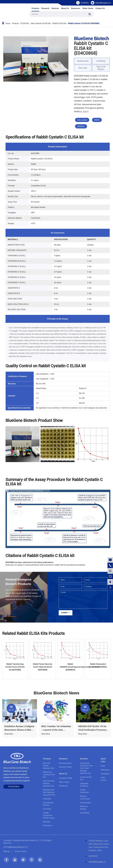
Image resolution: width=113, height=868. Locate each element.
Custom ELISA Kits (86, 778)
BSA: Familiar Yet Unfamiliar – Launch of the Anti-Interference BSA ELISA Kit (56, 728)
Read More (9, 734)
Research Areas (65, 763)
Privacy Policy (21, 851)
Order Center (88, 8)
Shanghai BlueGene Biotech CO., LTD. (28, 840)
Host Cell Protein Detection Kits (48, 766)
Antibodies (47, 799)
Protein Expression (84, 791)
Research (45, 8)
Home (8, 23)
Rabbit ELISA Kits (59, 23)
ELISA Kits (25, 23)
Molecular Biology (84, 808)
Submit (66, 613)
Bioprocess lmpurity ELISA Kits (49, 775)
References (105, 770)
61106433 (85, 3)
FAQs (103, 766)
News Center (64, 782)
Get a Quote (82, 120)
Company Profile (66, 778)
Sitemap (7, 851)
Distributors (64, 786)
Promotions (47, 826)
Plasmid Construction (85, 797)
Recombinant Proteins (48, 804)
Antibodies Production (84, 785)
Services (55, 8)
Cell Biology (101, 61)
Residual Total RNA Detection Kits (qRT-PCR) (49, 792)
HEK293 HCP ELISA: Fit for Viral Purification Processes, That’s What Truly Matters (93, 728)
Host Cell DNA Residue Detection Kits (49, 784)
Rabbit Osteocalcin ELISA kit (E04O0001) (98, 665)
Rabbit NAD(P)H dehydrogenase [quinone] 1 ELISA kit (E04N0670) (70, 667)
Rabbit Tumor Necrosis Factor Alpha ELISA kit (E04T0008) (43, 667)
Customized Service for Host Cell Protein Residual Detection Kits (86, 768)
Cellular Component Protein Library (49, 815)
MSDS (97, 120)
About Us (65, 8)
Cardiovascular (83, 61)
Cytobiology (85, 813)
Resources (76, 8)
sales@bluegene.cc (103, 3)
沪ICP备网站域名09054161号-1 (16, 847)
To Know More (14, 786)
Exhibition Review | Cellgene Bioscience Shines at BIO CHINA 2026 (19, 728)
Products (35, 8)
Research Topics (66, 767)
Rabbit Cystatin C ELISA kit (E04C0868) (84, 23)
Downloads (105, 774)
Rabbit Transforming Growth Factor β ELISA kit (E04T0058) (15, 667)
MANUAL (81, 126)
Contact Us (100, 8)
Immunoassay (86, 803)
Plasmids (47, 822)
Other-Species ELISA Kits (41, 23)
